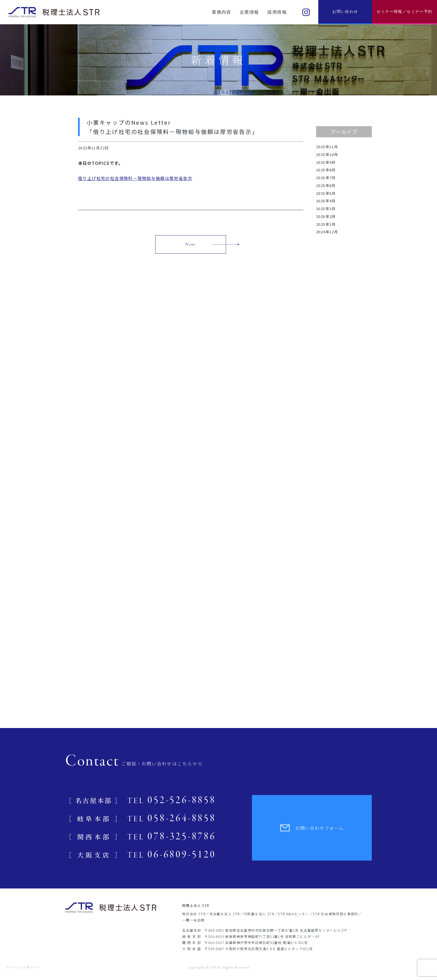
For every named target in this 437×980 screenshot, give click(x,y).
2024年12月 (327, 232)
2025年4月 (326, 201)
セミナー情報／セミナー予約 (404, 12)
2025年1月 (326, 224)
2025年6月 (326, 185)
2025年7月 (326, 178)
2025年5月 (326, 193)
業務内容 (222, 12)
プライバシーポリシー (23, 967)
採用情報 (277, 12)
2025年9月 (326, 162)
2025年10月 (327, 154)
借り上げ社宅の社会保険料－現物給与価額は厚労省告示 (135, 178)
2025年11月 (327, 147)
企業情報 (249, 12)
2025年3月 (326, 209)
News (191, 244)
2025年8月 (326, 170)
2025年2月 (326, 216)
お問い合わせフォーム (312, 828)
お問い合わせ (345, 12)
